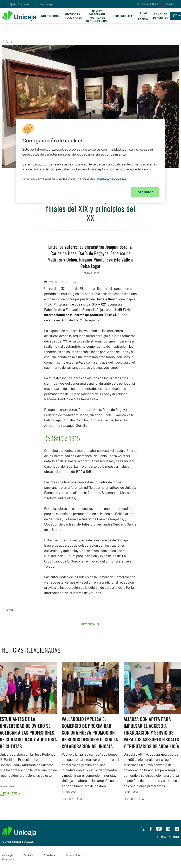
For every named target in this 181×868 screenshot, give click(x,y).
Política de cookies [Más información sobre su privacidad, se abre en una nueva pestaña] (112, 179)
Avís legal (8, 855)
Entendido (145, 192)
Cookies (28, 855)
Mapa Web (8, 859)
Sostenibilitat (123, 16)
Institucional (50, 16)
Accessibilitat (73, 855)
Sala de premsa (143, 16)
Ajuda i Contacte (19, 4)
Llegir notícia (72, 799)
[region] (91, 161)
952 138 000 (168, 837)
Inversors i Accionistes (73, 16)
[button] (8, 41)
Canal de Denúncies (161, 16)
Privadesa (49, 855)
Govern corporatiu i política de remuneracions (97, 16)
